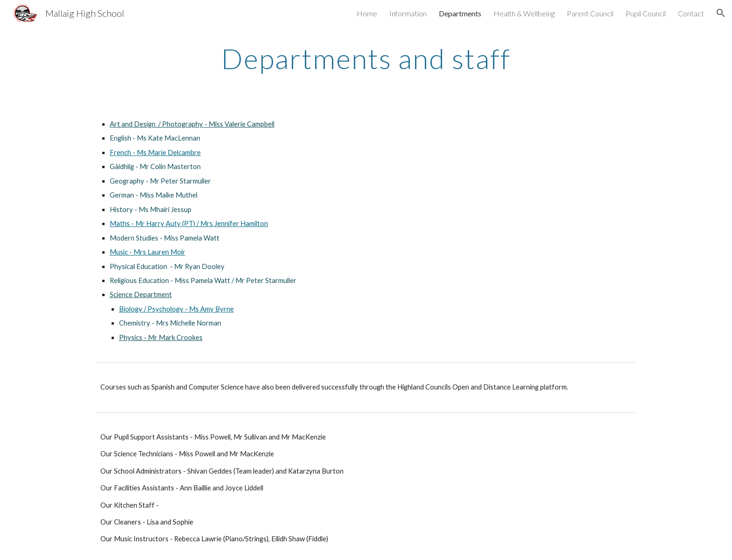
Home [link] (367, 13)
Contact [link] (691, 13)
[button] (721, 13)
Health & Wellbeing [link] (524, 13)
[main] (366, 58)
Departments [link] (460, 13)
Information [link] (408, 13)
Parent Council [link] (590, 13)
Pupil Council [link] (646, 13)
